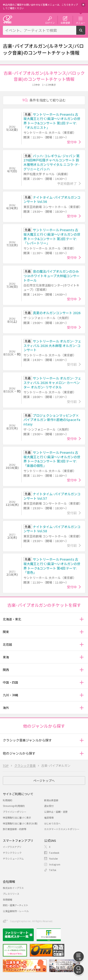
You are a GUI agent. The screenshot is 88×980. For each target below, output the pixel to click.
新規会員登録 (51, 800)
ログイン (50, 22)
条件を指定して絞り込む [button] (48, 100)
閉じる (83, 5)
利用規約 (8, 800)
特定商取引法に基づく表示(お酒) (20, 823)
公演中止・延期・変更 (56, 812)
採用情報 (8, 900)
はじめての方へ (52, 823)
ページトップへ (44, 781)
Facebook (54, 853)
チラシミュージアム (13, 859)
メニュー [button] (80, 22)
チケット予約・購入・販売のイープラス (8, 19)
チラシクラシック (12, 853)
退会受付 (49, 806)
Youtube (53, 859)
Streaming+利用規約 (14, 806)
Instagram (55, 864)
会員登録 (65, 22)
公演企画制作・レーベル (16, 911)
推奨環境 (49, 818)
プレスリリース (11, 894)
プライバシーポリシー (15, 812)
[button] (82, 619)
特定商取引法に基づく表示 (17, 818)
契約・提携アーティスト (15, 905)
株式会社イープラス (13, 888)
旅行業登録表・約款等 (15, 829)
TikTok (53, 870)
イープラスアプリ (12, 847)
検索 (85, 33)
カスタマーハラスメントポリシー (62, 829)
